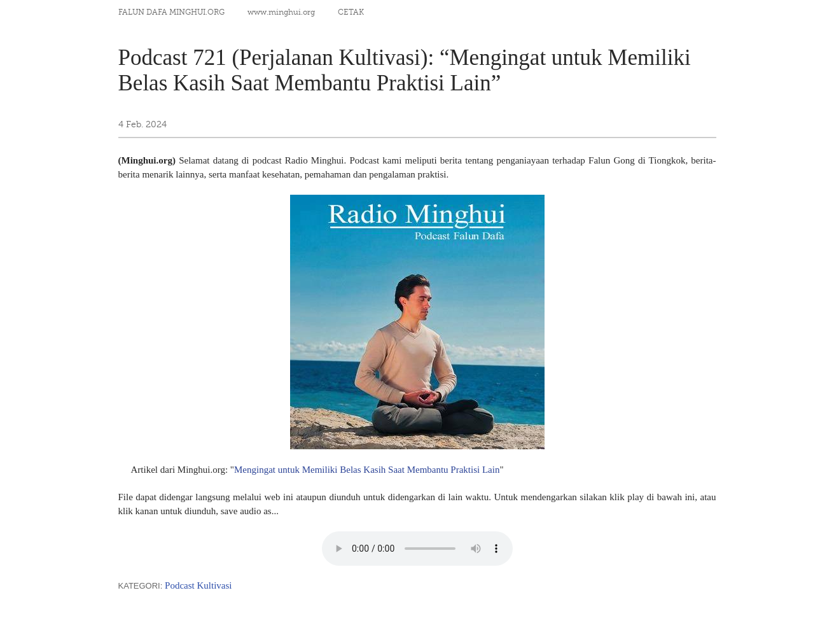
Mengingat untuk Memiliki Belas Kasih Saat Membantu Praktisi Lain (367, 470)
